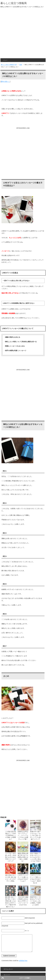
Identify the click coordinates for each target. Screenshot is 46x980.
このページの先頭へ (25, 978)
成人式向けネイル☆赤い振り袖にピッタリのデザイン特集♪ (11, 878)
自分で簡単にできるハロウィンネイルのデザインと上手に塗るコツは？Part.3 (35, 857)
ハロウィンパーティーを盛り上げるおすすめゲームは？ (23, 878)
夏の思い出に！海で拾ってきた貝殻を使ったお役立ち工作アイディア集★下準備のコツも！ (11, 902)
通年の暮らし (5, 81)
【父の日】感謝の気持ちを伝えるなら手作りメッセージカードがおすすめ (23, 901)
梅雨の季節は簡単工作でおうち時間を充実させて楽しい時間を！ (23, 857)
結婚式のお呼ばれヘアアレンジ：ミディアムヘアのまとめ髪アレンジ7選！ (23, 835)
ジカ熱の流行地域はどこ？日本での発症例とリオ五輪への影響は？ (11, 835)
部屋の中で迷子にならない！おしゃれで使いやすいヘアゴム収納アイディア (35, 835)
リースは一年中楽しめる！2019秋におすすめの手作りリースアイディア (11, 857)
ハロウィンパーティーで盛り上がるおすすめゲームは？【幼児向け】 (35, 879)
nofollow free (23, 961)
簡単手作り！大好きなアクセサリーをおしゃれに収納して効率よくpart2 (35, 901)
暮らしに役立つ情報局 (14, 3)
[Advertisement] (23, 34)
